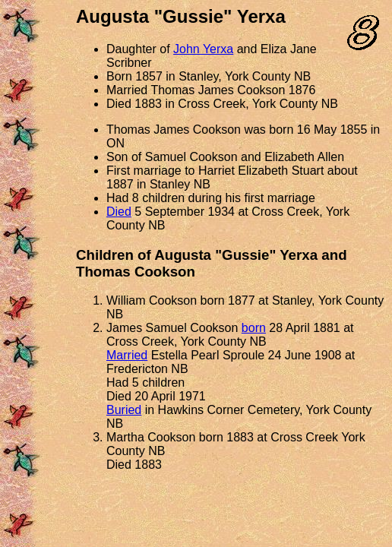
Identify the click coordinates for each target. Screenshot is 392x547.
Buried (124, 410)
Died (119, 212)
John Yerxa (203, 49)
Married (127, 355)
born (254, 328)
